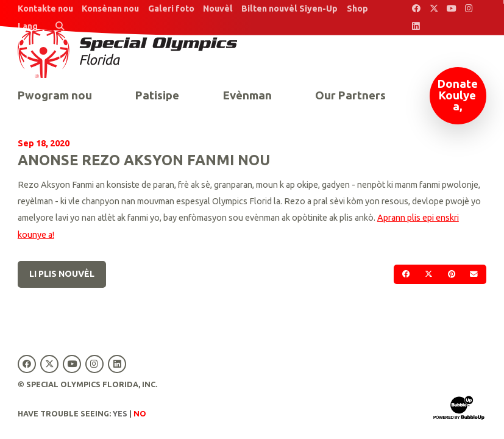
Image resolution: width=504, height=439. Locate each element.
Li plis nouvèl (62, 274)
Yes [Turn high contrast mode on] (120, 413)
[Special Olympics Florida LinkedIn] (416, 27)
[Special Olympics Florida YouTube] (451, 9)
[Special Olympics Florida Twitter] (434, 9)
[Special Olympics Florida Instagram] (469, 9)
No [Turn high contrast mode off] (140, 413)
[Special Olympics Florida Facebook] (416, 9)
